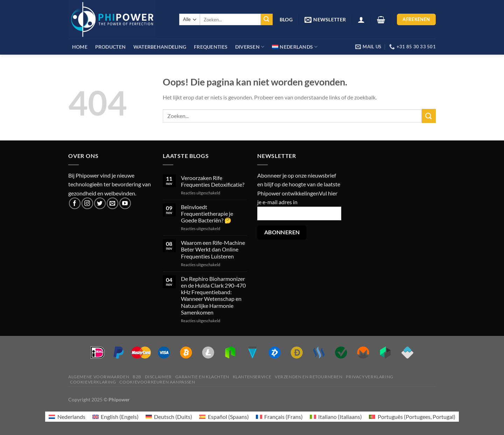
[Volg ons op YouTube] (125, 203)
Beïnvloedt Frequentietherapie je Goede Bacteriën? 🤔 (207, 213)
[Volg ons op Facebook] (75, 203)
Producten (111, 47)
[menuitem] (295, 47)
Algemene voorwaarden (99, 377)
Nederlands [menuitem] (71, 417)
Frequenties (211, 47)
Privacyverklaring (369, 377)
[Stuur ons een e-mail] (113, 203)
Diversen (250, 47)
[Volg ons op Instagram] (87, 203)
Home (80, 47)
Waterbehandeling (160, 47)
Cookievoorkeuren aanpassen (157, 382)
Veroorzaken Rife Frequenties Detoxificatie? (213, 181)
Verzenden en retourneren (309, 377)
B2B (137, 377)
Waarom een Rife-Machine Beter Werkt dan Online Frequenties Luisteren (213, 249)
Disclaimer (158, 377)
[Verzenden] (267, 20)
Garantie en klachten (202, 377)
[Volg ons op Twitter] (100, 203)
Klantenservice (252, 377)
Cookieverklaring (93, 382)
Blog (286, 19)
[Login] (361, 20)
